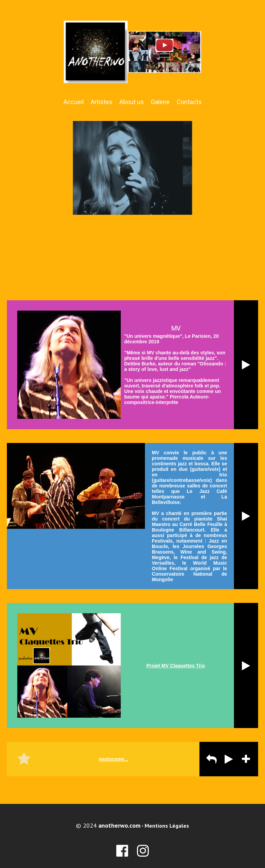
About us (132, 102)
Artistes (102, 102)
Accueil (74, 102)
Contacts (189, 102)
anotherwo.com (119, 825)
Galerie (160, 102)
